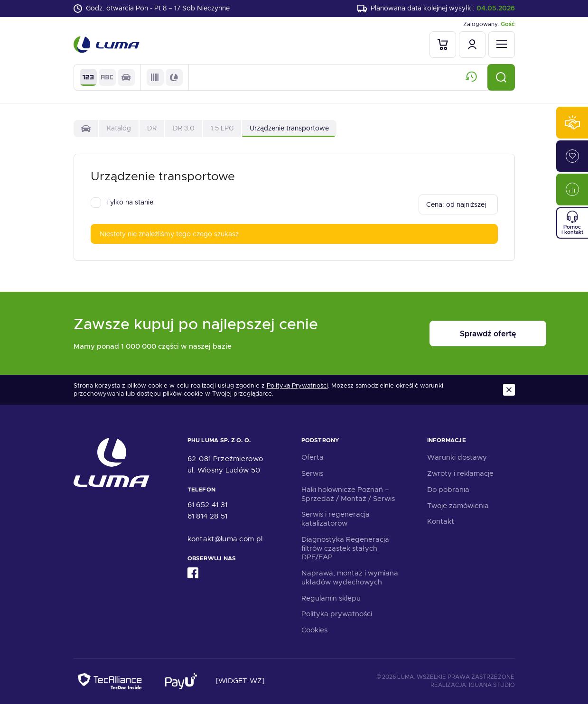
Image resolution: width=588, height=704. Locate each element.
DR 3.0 (184, 128)
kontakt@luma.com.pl (225, 539)
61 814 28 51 (208, 516)
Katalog (119, 128)
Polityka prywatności (337, 614)
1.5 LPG (222, 128)
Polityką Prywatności (297, 386)
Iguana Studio (492, 685)
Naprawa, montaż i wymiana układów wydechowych (350, 578)
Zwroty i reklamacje (460, 473)
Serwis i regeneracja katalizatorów (336, 519)
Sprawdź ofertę (456, 334)
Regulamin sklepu (331, 598)
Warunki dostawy (457, 458)
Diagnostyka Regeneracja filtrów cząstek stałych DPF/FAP (345, 548)
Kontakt (441, 522)
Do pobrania (448, 490)
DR (152, 128)
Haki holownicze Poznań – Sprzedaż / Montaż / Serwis (348, 494)
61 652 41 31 (208, 505)
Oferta (313, 458)
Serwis (312, 473)
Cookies (314, 630)
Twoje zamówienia (458, 506)
